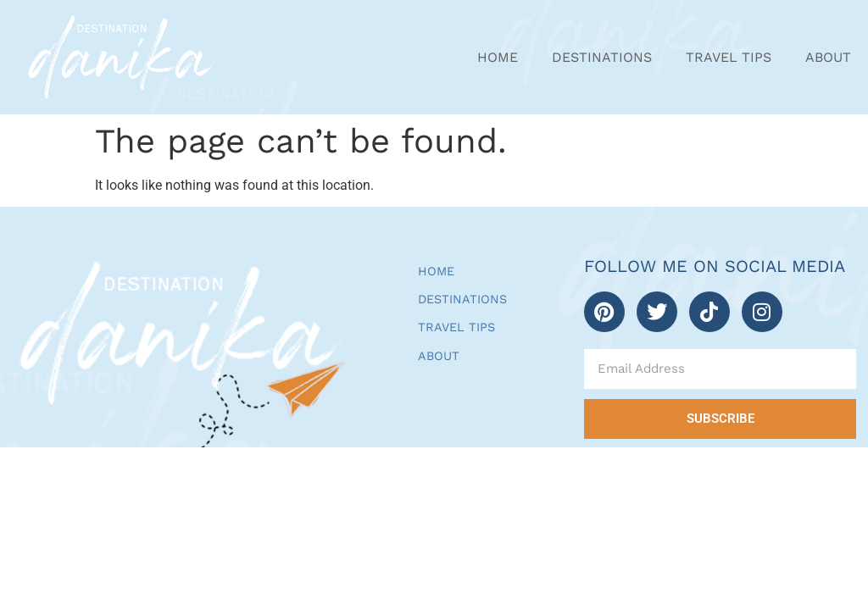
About (828, 57)
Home (498, 57)
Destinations (602, 57)
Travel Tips (729, 57)
